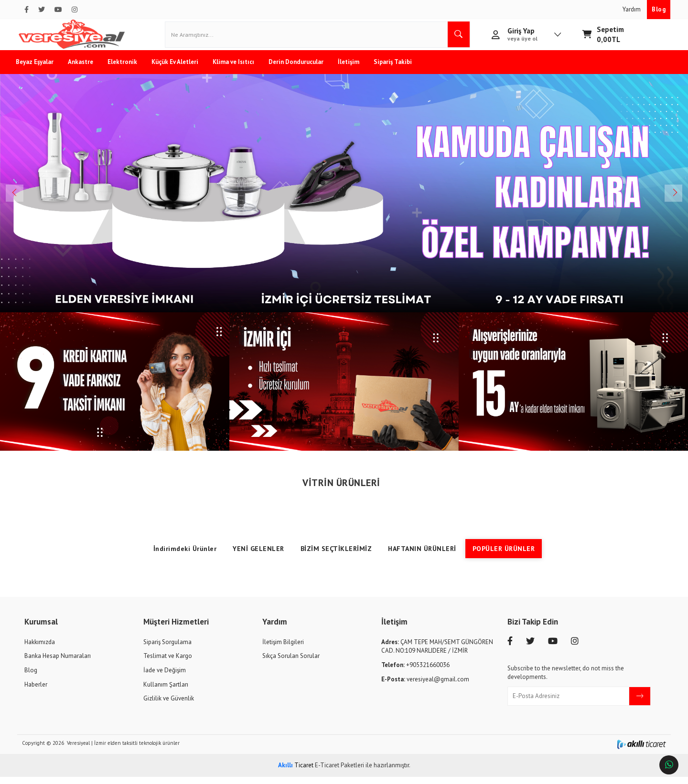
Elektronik (131, 69)
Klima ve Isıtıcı (242, 69)
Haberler (36, 692)
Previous (24, 201)
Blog (659, 9)
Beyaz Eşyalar (43, 69)
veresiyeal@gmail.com (425, 686)
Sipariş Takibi (401, 69)
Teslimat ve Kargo (168, 663)
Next (664, 201)
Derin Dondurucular (305, 69)
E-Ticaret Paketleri (339, 772)
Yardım (632, 9)
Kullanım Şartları (166, 692)
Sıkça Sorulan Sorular (291, 663)
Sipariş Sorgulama (167, 649)
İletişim (357, 69)
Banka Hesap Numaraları (58, 663)
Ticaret (296, 772)
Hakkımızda (40, 649)
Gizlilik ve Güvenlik (169, 705)
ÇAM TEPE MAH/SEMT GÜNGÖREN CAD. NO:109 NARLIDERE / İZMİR (437, 654)
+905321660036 (415, 672)
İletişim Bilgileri (283, 649)
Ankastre (89, 69)
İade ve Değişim (165, 677)
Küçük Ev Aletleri (183, 69)
